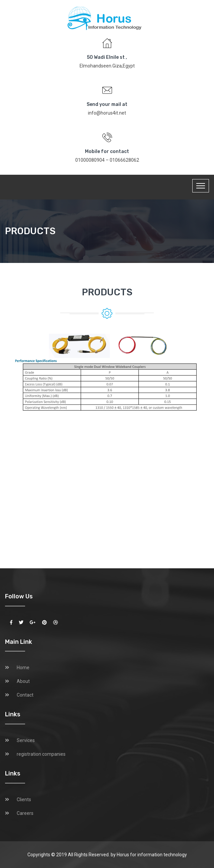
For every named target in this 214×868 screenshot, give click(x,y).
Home (23, 668)
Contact (25, 695)
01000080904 (90, 160)
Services (26, 740)
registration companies (41, 754)
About (23, 681)
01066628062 (124, 160)
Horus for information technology (152, 855)
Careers (25, 813)
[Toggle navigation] (201, 186)
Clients (24, 800)
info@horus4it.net (107, 113)
